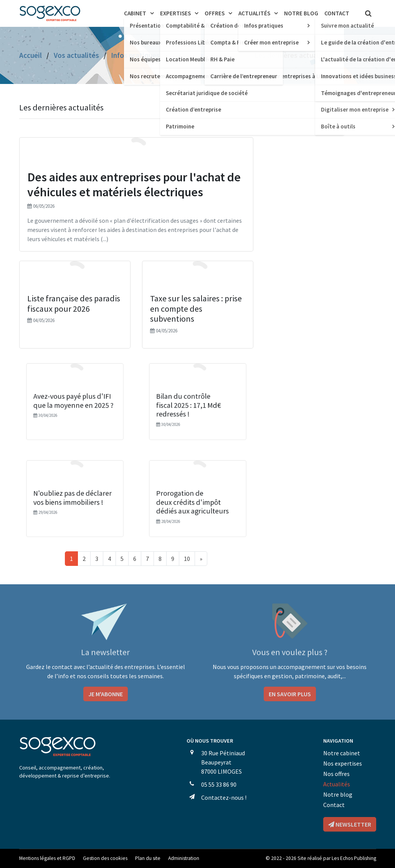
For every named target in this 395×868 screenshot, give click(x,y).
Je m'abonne (106, 694)
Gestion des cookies (105, 858)
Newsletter (350, 824)
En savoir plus (290, 694)
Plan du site (148, 858)
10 (187, 559)
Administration (184, 858)
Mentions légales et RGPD (47, 858)
